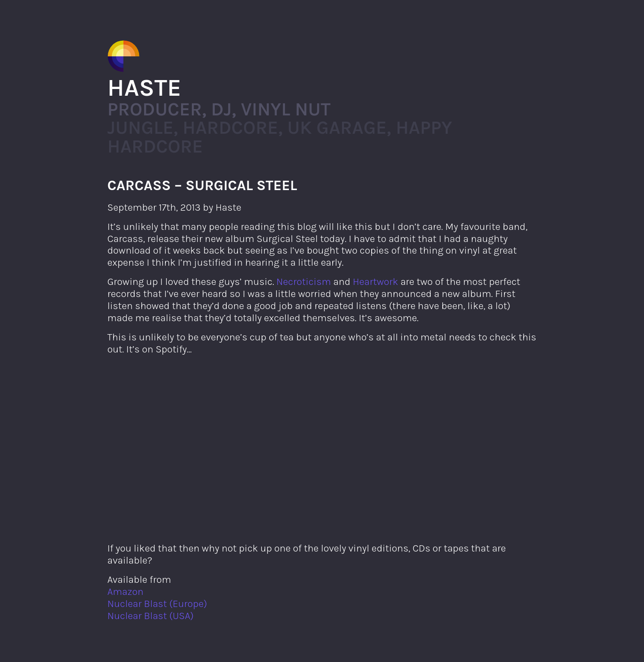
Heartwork (376, 282)
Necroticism (304, 282)
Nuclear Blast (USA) (150, 616)
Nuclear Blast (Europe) (157, 604)
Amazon (125, 592)
